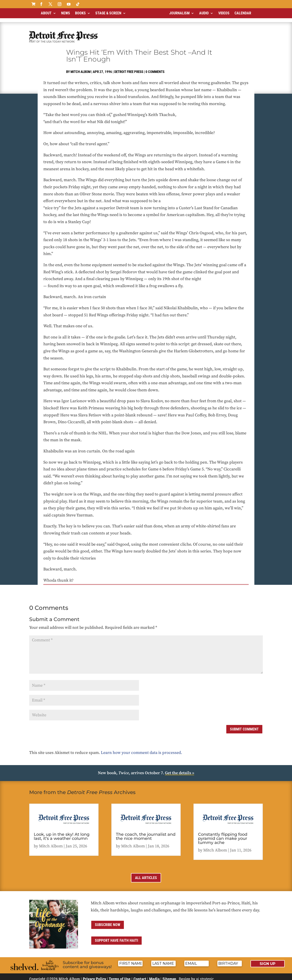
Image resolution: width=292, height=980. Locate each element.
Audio (204, 13)
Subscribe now (108, 921)
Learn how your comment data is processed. (141, 749)
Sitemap (169, 975)
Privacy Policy (94, 975)
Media (154, 975)
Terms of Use (120, 975)
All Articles (146, 874)
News (66, 13)
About (46, 13)
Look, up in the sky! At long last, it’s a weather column (62, 833)
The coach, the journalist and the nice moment (146, 833)
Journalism (179, 13)
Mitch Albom (81, 68)
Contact (140, 975)
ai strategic (205, 975)
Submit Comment (244, 725)
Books (80, 13)
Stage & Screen (108, 13)
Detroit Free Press (129, 68)
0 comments (155, 68)
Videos (224, 13)
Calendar (243, 13)
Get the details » (180, 769)
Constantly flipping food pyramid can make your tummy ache (223, 835)
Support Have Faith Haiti (116, 937)
